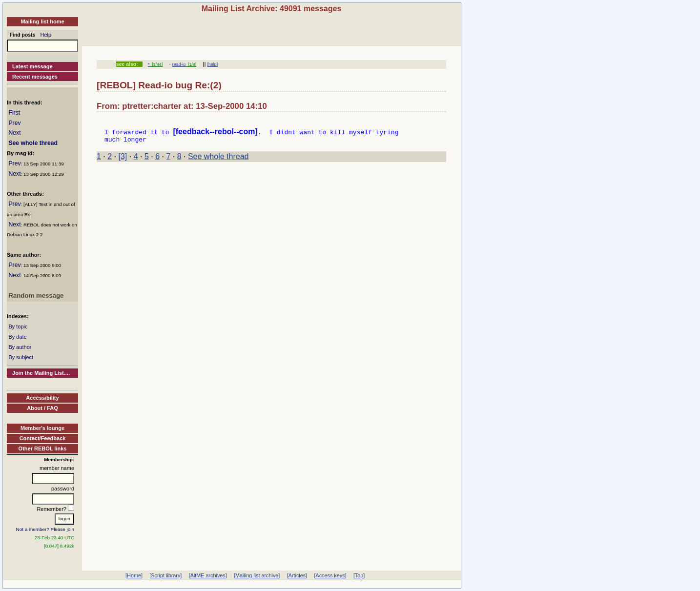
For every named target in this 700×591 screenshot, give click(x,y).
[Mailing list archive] (257, 575)
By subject (21, 357)
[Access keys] (330, 575)
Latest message (32, 66)
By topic (18, 326)
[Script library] (165, 575)
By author (20, 347)
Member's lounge (42, 428)
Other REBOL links (43, 448)
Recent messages (35, 77)
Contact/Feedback (43, 438)
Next (14, 133)
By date (17, 337)
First (14, 113)
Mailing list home (42, 21)
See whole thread (33, 143)
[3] (123, 159)
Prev (14, 123)
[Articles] (297, 575)
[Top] (359, 575)
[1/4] (191, 64)
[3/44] (156, 64)
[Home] (134, 575)
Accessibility (42, 398)
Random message (36, 295)
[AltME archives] (208, 575)
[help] (213, 64)
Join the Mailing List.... (41, 373)
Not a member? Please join (45, 529)
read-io (179, 64)
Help (46, 35)
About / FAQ (42, 408)
